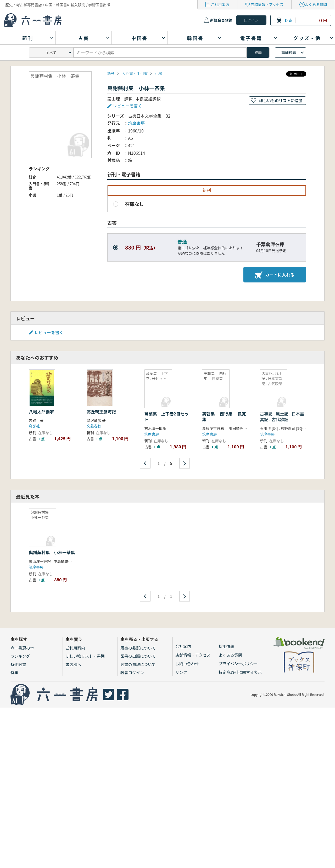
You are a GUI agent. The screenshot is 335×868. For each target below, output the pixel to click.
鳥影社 (34, 426)
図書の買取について (138, 664)
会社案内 (183, 646)
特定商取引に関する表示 (240, 672)
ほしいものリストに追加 (281, 100)
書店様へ (73, 664)
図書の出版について (138, 656)
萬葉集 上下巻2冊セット (167, 416)
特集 (14, 672)
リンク (181, 672)
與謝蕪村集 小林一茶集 (52, 552)
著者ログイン (132, 672)
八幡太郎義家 (41, 412)
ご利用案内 (220, 4)
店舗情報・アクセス (267, 4)
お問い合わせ (187, 664)
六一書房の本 (22, 648)
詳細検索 (289, 53)
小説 (159, 73)
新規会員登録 (221, 20)
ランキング (20, 656)
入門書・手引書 (135, 73)
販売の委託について (138, 648)
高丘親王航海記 (101, 412)
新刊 (111, 73)
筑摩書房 (136, 123)
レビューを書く (127, 106)
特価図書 (18, 664)
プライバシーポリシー (238, 664)
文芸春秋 (94, 426)
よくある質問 (316, 4)
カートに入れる (275, 275)
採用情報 (226, 646)
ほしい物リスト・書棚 (85, 656)
